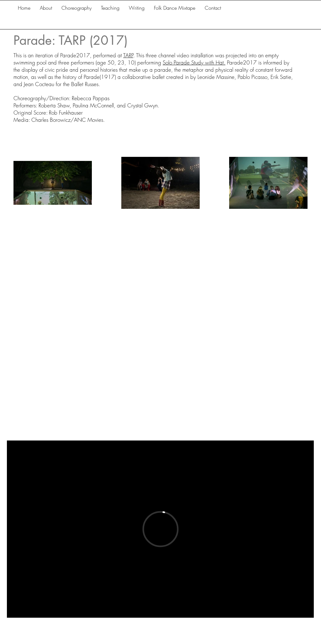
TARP (128, 55)
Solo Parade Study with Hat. (194, 62)
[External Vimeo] (160, 529)
